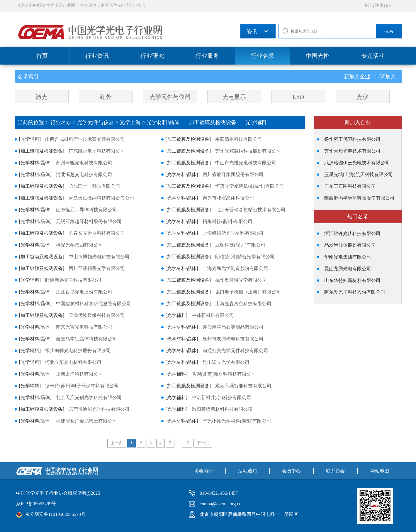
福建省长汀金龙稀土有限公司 (86, 421)
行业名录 (262, 56)
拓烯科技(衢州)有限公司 (228, 221)
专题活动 (373, 56)
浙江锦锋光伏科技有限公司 (352, 233)
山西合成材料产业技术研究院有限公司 (85, 139)
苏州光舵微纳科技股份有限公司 (248, 151)
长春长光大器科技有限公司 (97, 233)
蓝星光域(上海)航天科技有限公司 (359, 174)
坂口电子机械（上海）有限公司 (248, 292)
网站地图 (380, 471)
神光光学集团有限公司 (79, 245)
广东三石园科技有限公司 (350, 186)
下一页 (203, 443)
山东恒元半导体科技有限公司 (86, 210)
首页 (42, 56)
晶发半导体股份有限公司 (350, 245)
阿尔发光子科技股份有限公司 (355, 292)
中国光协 (317, 56)
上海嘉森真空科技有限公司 (243, 304)
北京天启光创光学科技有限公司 (89, 397)
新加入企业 (358, 77)
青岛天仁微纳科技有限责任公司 (101, 198)
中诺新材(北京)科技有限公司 (221, 397)
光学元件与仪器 (170, 97)
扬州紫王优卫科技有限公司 (352, 139)
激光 (42, 97)
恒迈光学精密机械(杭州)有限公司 (250, 186)
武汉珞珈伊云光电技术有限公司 (357, 163)
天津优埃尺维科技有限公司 (97, 315)
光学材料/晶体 (168, 122)
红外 (106, 97)
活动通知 (247, 471)
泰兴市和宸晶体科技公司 (228, 198)
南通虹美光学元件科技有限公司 (235, 351)
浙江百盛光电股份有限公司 (84, 292)
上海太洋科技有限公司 (79, 374)
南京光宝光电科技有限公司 (84, 327)
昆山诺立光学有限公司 (226, 362)
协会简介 (203, 471)
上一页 (117, 443)
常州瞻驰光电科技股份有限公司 (78, 351)
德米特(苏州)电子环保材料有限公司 (82, 386)
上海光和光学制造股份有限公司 (235, 268)
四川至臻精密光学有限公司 (97, 268)
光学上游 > (133, 122)
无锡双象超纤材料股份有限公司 (89, 221)
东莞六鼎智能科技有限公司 (243, 386)
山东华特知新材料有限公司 (352, 280)
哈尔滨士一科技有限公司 (94, 186)
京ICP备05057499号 (36, 504)
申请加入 (385, 77)
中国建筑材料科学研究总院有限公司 (94, 304)
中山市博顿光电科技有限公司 (99, 257)
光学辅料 (260, 122)
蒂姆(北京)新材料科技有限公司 (224, 374)
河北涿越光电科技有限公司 (84, 174)
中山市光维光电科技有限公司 (246, 163)
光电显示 (234, 97)
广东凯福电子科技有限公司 (97, 151)
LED (298, 97)
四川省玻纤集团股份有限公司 (233, 174)
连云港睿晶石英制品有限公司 (233, 327)
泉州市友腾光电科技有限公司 (233, 339)
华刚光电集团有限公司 (348, 257)
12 (187, 443)
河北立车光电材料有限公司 (73, 362)
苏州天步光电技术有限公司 (352, 151)
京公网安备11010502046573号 (55, 514)
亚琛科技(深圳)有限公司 (240, 245)
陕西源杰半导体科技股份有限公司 (359, 198)
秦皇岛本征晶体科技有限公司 (86, 339)
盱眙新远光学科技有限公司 (73, 280)
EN (389, 5)
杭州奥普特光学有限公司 (241, 280)
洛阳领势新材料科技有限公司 (222, 409)
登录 (368, 5)
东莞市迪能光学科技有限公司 (99, 409)
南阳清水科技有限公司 (239, 139)
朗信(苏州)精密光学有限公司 (245, 257)
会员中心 (291, 471)
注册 (379, 5)
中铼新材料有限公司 (213, 315)
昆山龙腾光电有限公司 (348, 269)
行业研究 (152, 56)
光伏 (363, 97)
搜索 (389, 31)
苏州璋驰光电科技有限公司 (84, 163)
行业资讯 (97, 56)
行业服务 (207, 56)
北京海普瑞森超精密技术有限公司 (250, 210)
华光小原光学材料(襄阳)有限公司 (237, 421)
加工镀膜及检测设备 (217, 122)
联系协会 (335, 471)
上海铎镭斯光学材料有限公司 (233, 233)
